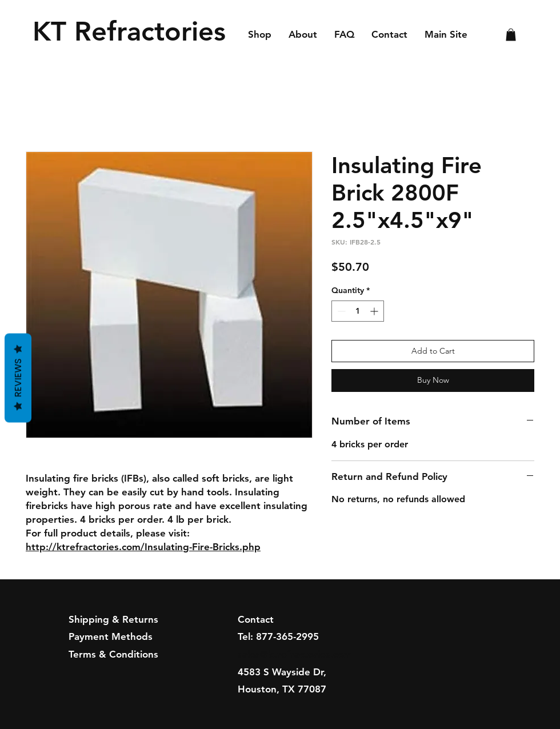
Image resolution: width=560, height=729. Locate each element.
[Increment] (375, 311)
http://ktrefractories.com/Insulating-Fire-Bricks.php (143, 547)
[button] (511, 35)
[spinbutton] (358, 311)
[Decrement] (340, 311)
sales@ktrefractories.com (295, 654)
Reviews (18, 378)
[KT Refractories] (133, 31)
